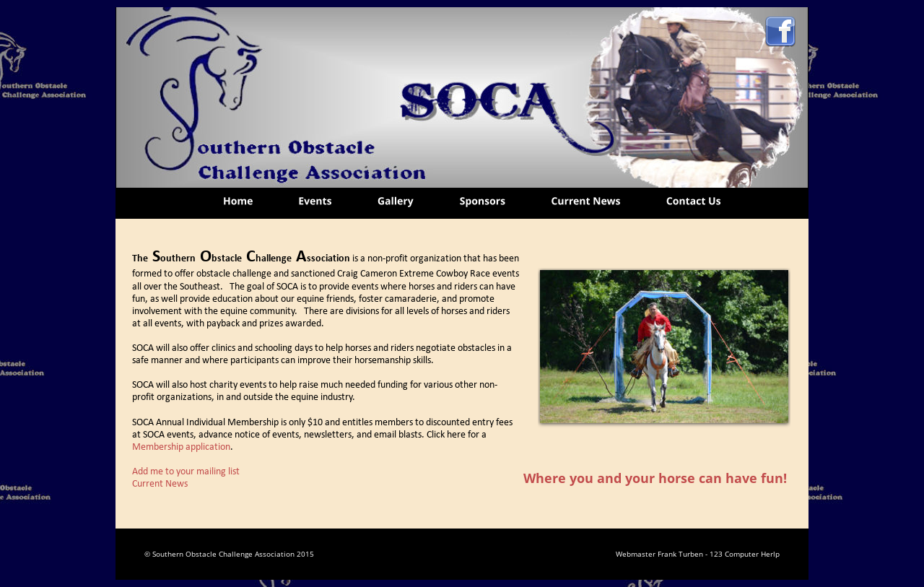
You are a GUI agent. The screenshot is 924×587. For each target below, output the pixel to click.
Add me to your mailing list (186, 472)
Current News (160, 484)
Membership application (181, 447)
